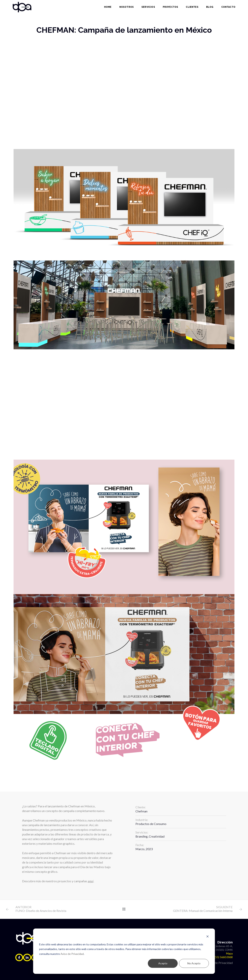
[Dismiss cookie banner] (208, 937)
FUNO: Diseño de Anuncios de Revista (41, 911)
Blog (210, 7)
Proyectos (170, 7)
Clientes (192, 7)
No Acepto (194, 963)
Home (108, 7)
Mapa (229, 953)
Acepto (163, 963)
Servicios (148, 7)
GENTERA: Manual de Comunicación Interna (203, 911)
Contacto (228, 7)
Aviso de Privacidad (72, 954)
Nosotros (127, 7)
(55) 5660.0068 (224, 957)
